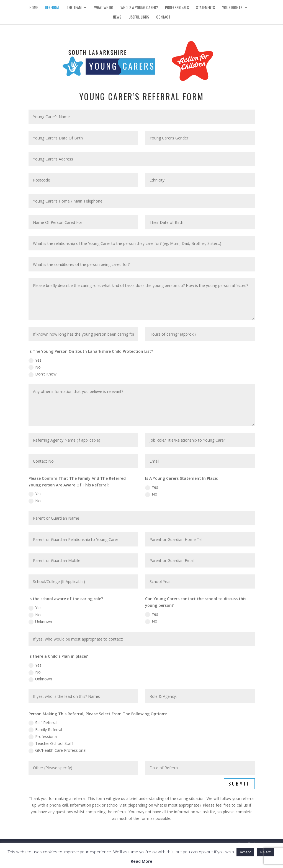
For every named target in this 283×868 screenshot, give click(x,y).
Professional (43, 737)
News (117, 17)
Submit (239, 784)
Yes (35, 360)
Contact (163, 17)
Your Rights (232, 8)
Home (34, 8)
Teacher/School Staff (51, 743)
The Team (74, 8)
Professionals (177, 8)
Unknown (40, 622)
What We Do (104, 8)
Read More (141, 861)
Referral (52, 8)
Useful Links (139, 17)
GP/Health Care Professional (57, 750)
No (35, 367)
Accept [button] (245, 852)
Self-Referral (43, 723)
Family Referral (45, 730)
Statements (205, 8)
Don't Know (43, 374)
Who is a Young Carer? (139, 8)
